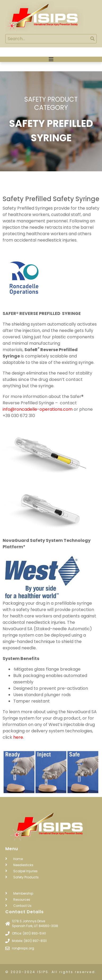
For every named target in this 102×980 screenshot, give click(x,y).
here (18, 737)
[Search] (92, 39)
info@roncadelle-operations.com (38, 409)
